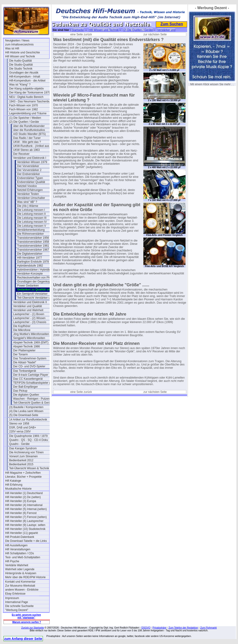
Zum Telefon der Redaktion (183, 628)
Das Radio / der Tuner (27, 138)
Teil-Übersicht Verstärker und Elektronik (39, 298)
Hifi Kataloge (13, 481)
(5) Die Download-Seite (24, 415)
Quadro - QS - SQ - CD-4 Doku (29, 440)
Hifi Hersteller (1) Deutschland (24, 493)
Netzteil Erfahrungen (30, 190)
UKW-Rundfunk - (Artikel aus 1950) (35, 146)
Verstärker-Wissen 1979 (32, 162)
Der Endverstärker (28, 174)
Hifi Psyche (12, 561)
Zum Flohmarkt (209, 628)
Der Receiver (21, 154)
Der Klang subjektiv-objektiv (26, 89)
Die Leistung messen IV (32, 222)
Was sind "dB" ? (27, 202)
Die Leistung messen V (32, 226)
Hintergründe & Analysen (21, 573)
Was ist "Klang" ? (20, 85)
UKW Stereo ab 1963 (26, 150)
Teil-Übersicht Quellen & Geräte (33, 403)
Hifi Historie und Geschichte (22, 52)
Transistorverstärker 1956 (33, 238)
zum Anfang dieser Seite (23, 639)
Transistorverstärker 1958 (33, 242)
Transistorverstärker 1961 (33, 246)
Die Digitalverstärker (30, 254)
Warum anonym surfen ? (27, 622)
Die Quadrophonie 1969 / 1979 (28, 436)
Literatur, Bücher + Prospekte (23, 477)
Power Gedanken (28, 286)
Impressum (12, 598)
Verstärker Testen (28, 194)
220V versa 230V (20, 432)
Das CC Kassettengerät (28, 379)
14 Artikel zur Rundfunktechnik (28, 420)
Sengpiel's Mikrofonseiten (29, 338)
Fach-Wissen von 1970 (24, 105)
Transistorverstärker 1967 (33, 250)
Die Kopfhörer (22, 326)
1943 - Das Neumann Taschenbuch (31, 101)
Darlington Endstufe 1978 (33, 262)
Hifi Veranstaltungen (18, 549)
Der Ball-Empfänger (25, 387)
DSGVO (146, 628)
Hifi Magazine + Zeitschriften (23, 473)
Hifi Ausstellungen (16, 545)
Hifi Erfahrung (14, 485)
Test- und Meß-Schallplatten (23, 557)
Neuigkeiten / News (17, 41)
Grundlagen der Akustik (24, 73)
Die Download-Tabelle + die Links (26, 541)
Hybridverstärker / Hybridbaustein (38, 270)
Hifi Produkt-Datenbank (20, 537)
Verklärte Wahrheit (17, 565)
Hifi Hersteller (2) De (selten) (23, 497)
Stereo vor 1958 (19, 424)
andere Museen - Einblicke (22, 590)
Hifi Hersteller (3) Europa (21, 501)
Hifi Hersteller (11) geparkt (22, 533)
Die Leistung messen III (32, 218)
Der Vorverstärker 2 (29, 170)
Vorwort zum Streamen (23, 456)
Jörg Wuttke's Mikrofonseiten (31, 334)
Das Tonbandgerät (25, 371)
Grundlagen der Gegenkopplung (37, 282)
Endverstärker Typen (30, 178)
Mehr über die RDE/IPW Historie (25, 577)
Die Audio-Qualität (20, 61)
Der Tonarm (20, 354)
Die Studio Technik (21, 69)
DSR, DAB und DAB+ (23, 428)
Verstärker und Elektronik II (30, 302)
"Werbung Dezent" (17, 610)
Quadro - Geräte (19, 444)
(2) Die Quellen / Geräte (24, 122)
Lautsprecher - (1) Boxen (29, 314)
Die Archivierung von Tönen (26, 452)
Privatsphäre (159, 628)
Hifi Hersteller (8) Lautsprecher (24, 521)
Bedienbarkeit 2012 (21, 460)
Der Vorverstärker (28, 166)
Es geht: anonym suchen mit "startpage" (26, 616)
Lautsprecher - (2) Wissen (29, 318)
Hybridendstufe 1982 (30, 266)
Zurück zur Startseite (33, 628)
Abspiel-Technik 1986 (26, 346)
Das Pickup (20, 391)
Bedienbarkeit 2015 (21, 464)
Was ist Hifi (12, 48)
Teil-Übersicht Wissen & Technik (29, 468)
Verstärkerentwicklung (31, 230)
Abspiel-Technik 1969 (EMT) (31, 342)
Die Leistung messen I (31, 210)
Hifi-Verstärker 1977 (30, 258)
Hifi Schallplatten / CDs (20, 553)
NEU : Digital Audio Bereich (26, 97)
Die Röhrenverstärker (30, 234)
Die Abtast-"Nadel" (25, 362)
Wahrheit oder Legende (20, 569)
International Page (17, 602)
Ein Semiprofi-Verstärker (32, 294)
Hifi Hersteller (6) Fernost (21, 513)
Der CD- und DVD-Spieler (29, 366)
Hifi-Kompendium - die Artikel (27, 81)
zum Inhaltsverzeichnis (19, 45)
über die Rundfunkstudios (29, 130)
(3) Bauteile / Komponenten (26, 407)
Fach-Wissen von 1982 (24, 109)
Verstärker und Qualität (28, 306)
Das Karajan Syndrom (23, 448)
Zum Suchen (172, 24)
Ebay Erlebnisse (15, 594)
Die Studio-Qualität (21, 65)
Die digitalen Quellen (26, 395)
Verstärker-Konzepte (30, 274)
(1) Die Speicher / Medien (25, 118)
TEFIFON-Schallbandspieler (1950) (35, 383)
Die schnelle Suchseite (19, 606)
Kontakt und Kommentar (20, 582)
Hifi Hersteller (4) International (24, 505)
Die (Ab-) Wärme (28, 206)
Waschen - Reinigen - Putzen (31, 399)
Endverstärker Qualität (31, 182)
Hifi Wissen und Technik (20, 56)
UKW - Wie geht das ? (27, 142)
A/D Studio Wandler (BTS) (30, 134)
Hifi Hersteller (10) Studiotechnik (25, 529)
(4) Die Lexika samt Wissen (26, 411)
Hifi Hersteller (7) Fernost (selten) (26, 517)
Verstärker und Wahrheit (28, 310)
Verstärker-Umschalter (31, 198)
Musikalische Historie (18, 489)
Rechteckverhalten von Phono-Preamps (39, 278)
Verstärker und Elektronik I (30, 158)
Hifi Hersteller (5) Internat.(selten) (26, 509)
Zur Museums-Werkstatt (20, 586)
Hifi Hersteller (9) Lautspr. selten (25, 525)
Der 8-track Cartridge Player (31, 375)
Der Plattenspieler (24, 350)
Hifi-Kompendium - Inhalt (25, 77)
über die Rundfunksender (29, 126)
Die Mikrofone (22, 330)
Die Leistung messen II (31, 214)
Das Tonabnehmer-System (30, 358)
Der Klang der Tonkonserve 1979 (30, 93)
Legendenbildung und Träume (28, 113)
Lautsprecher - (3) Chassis (30, 322)
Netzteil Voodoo (27, 186)
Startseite (78, 30)
